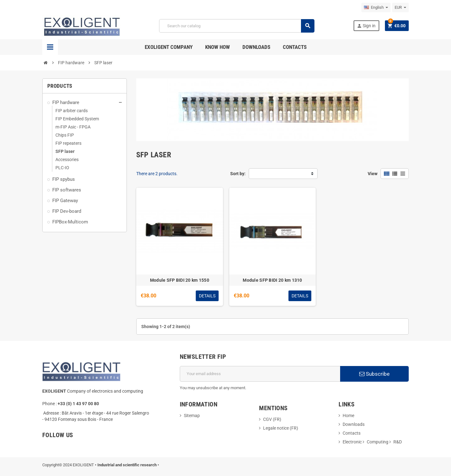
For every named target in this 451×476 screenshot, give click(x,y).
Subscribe (374, 374)
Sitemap (192, 416)
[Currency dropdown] (400, 8)
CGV (267, 419)
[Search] (237, 26)
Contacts (352, 433)
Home (348, 416)
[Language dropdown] (376, 8)
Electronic (352, 442)
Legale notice (276, 428)
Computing (378, 442)
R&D (398, 442)
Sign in (366, 26)
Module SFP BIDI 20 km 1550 (180, 280)
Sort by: (238, 174)
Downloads (354, 424)
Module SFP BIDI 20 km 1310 (272, 280)
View (373, 174)
